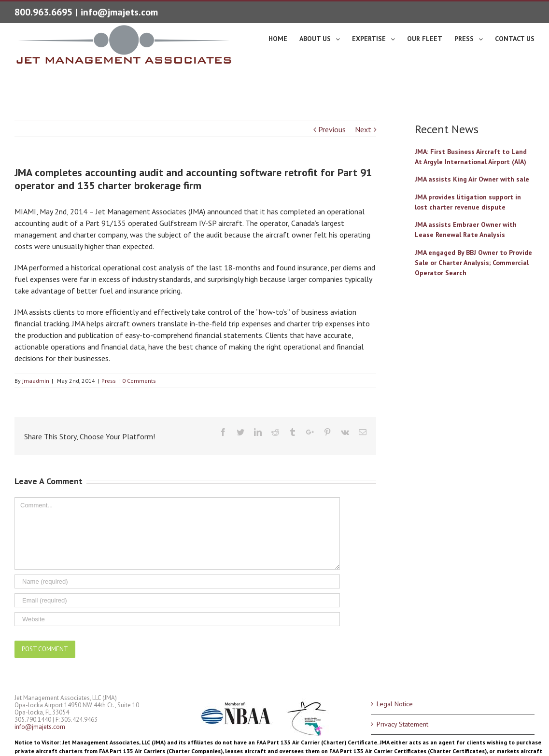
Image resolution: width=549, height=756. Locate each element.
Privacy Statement (402, 724)
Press (109, 381)
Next (363, 129)
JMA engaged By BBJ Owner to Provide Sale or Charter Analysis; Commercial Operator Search (473, 263)
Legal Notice (395, 704)
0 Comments (139, 381)
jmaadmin (36, 381)
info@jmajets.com (119, 12)
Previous (332, 129)
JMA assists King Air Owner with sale (472, 179)
